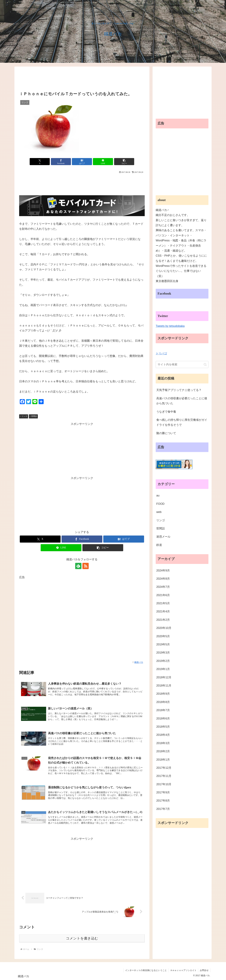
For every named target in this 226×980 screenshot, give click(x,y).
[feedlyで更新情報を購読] (78, 566)
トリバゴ (161, 353)
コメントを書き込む (82, 938)
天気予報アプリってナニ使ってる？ (179, 390)
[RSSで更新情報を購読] (86, 566)
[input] (182, 365)
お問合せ (204, 970)
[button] (205, 365)
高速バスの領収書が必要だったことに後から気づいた (182, 401)
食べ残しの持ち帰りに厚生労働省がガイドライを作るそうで (182, 422)
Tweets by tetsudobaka (170, 326)
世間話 (33, 416)
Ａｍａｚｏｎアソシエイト (183, 970)
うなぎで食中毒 (166, 412)
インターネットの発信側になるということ (146, 970)
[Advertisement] (82, 79)
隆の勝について (166, 433)
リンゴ (24, 416)
